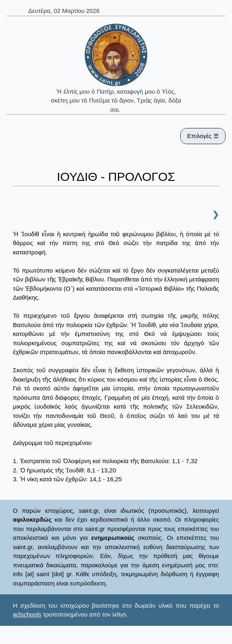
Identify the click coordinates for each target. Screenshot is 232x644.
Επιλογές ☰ (203, 136)
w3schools (27, 614)
